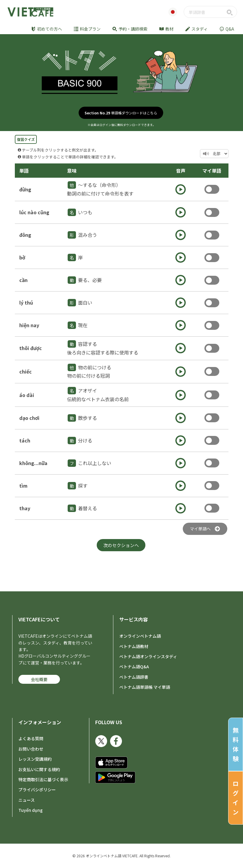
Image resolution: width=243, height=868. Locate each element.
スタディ (197, 29)
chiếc (26, 371)
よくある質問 (31, 738)
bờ (22, 257)
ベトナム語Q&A (134, 667)
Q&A (227, 29)
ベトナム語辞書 (134, 677)
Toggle (212, 189)
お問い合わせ (31, 749)
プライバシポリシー (37, 790)
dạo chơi (29, 418)
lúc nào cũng (34, 212)
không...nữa (33, 463)
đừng (25, 189)
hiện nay (29, 325)
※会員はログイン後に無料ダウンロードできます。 (121, 125)
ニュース (27, 800)
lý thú (26, 303)
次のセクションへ (121, 545)
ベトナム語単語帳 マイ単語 (145, 687)
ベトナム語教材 (134, 646)
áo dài (27, 395)
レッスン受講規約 (35, 759)
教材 (166, 29)
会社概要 (39, 679)
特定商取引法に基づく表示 (43, 779)
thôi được (31, 348)
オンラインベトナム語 (140, 636)
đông (25, 235)
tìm (23, 486)
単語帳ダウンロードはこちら (121, 113)
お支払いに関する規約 (39, 769)
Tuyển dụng (31, 810)
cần (23, 280)
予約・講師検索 (130, 29)
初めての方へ (47, 29)
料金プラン (87, 29)
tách (25, 440)
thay (25, 508)
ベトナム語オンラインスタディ (148, 656)
